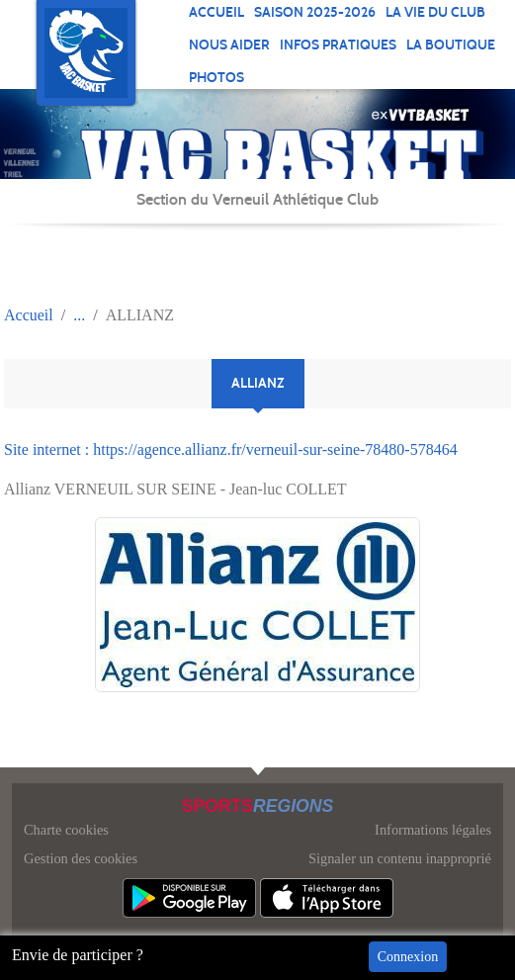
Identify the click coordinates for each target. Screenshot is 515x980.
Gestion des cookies (81, 858)
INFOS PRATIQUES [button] (338, 45)
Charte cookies (66, 830)
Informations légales (433, 830)
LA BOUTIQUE (451, 45)
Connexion (408, 957)
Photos (216, 78)
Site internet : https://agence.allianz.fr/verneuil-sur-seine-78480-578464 (231, 449)
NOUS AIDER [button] (229, 45)
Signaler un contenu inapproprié (400, 858)
